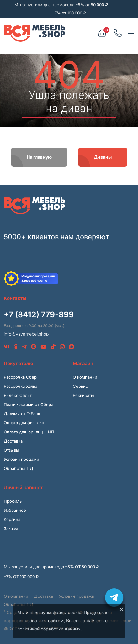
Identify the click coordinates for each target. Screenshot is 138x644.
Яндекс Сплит (18, 395)
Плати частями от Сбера (29, 404)
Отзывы (11, 450)
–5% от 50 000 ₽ (92, 5)
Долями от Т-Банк (22, 414)
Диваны (103, 157)
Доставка (13, 441)
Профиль (13, 501)
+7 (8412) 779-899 (39, 314)
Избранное (15, 510)
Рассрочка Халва (21, 386)
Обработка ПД (19, 468)
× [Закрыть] (121, 609)
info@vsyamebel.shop (26, 334)
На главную (39, 157)
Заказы (11, 528)
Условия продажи (21, 459)
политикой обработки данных (49, 629)
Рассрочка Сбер (20, 377)
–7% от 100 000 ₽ (69, 13)
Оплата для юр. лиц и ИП (29, 432)
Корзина (12, 519)
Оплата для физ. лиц (24, 423)
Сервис (80, 386)
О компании (85, 377)
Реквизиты (83, 395)
